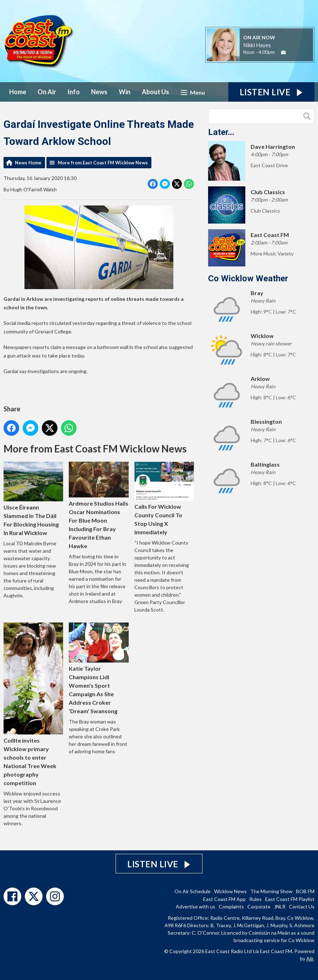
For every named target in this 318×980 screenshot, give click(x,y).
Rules (255, 899)
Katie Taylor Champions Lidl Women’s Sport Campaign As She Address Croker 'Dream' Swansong (99, 669)
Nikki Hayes (257, 45)
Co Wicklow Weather (248, 278)
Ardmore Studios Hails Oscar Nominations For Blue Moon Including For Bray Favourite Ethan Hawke (99, 506)
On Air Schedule (193, 891)
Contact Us (302, 906)
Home (18, 92)
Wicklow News (230, 891)
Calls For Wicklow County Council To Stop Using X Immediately (164, 499)
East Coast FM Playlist (290, 899)
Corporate (259, 906)
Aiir (310, 959)
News (99, 92)
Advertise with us (196, 906)
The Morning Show (271, 891)
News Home (28, 163)
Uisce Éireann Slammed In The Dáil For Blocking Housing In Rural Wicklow (33, 499)
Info (74, 92)
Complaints (231, 906)
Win (125, 92)
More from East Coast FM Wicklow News (103, 163)
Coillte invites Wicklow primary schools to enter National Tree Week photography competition (33, 705)
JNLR (280, 906)
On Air (47, 92)
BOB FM (305, 891)
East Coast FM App (224, 899)
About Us (155, 92)
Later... (221, 132)
